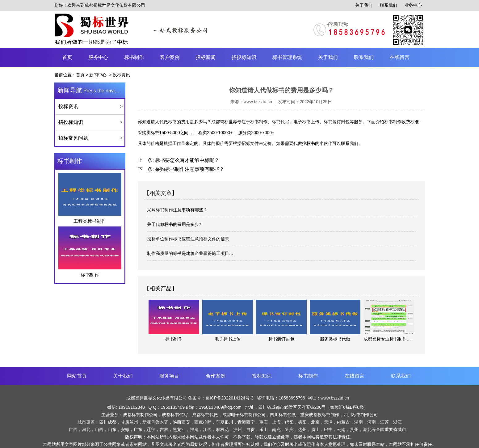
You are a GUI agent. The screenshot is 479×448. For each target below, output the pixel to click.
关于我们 (364, 5)
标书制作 (134, 57)
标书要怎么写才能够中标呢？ (187, 160)
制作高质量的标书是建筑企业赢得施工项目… (190, 253)
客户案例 (170, 57)
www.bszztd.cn (258, 102)
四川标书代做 (283, 415)
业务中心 (413, 5)
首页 (67, 57)
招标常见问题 (73, 138)
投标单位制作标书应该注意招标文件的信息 (188, 239)
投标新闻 (206, 57)
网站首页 (77, 376)
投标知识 (262, 376)
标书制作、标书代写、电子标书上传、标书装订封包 (300, 122)
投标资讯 (68, 106)
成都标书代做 (205, 415)
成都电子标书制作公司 (244, 415)
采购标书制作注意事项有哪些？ (189, 169)
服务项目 (169, 376)
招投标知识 (244, 57)
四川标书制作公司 (361, 415)
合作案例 (216, 376)
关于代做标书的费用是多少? (174, 224)
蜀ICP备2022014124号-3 (230, 398)
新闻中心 (98, 75)
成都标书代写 (175, 415)
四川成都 (108, 422)
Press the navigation (91, 90)
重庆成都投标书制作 (320, 415)
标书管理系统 (287, 57)
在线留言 (400, 57)
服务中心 (98, 57)
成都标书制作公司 (140, 415)
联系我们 (389, 5)
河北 (86, 429)
